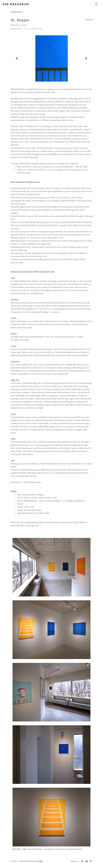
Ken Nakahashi (16, 4)
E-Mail (40, 861)
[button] (17, 58)
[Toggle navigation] (96, 4)
